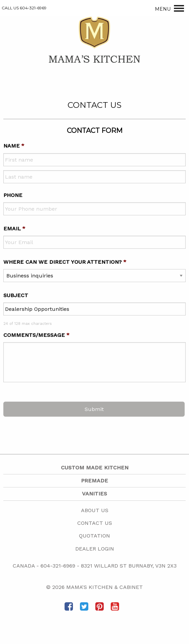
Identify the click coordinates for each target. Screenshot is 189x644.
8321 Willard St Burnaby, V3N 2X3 (129, 566)
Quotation (94, 536)
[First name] (94, 160)
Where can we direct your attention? (65, 262)
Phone (13, 195)
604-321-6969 (58, 566)
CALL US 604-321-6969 (24, 8)
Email (14, 229)
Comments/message (36, 335)
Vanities (94, 494)
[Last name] (94, 177)
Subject (16, 295)
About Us (95, 510)
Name (14, 146)
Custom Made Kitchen (95, 468)
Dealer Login (95, 549)
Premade (94, 481)
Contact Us (95, 523)
